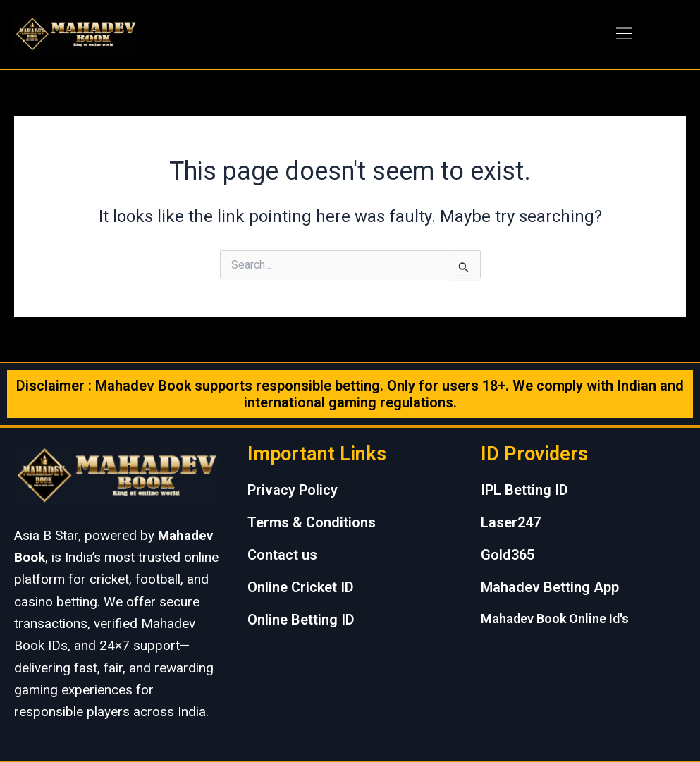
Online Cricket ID (301, 587)
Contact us (282, 555)
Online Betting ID (301, 620)
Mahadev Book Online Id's (555, 619)
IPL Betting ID (524, 490)
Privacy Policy (293, 490)
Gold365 (508, 555)
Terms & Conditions (312, 522)
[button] (625, 35)
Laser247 (511, 522)
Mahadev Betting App (550, 587)
